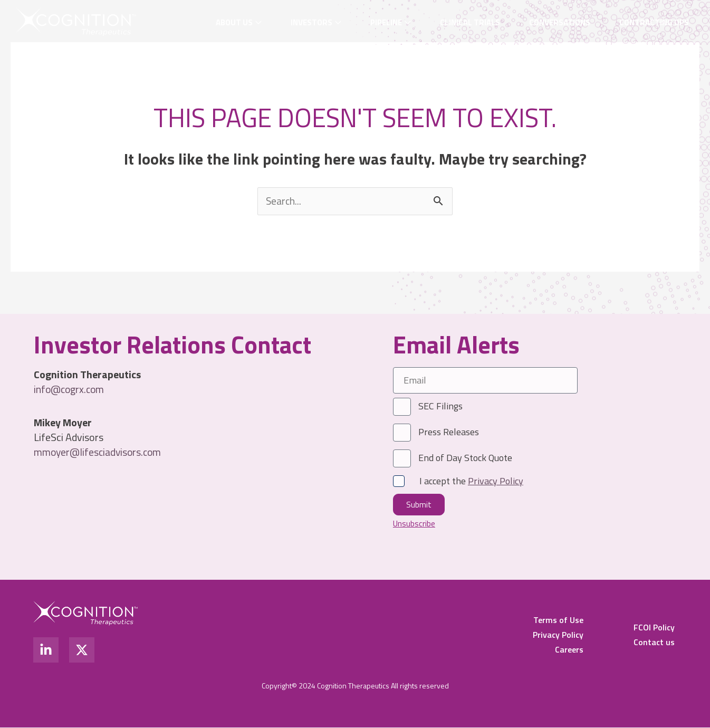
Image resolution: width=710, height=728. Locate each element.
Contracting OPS (654, 22)
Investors (311, 22)
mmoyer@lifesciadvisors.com (99, 452)
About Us (234, 22)
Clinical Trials (470, 22)
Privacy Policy (558, 635)
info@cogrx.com (70, 389)
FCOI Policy (654, 628)
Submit (419, 505)
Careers (569, 650)
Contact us (654, 643)
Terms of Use (558, 620)
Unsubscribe (414, 523)
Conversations (560, 22)
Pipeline (386, 22)
